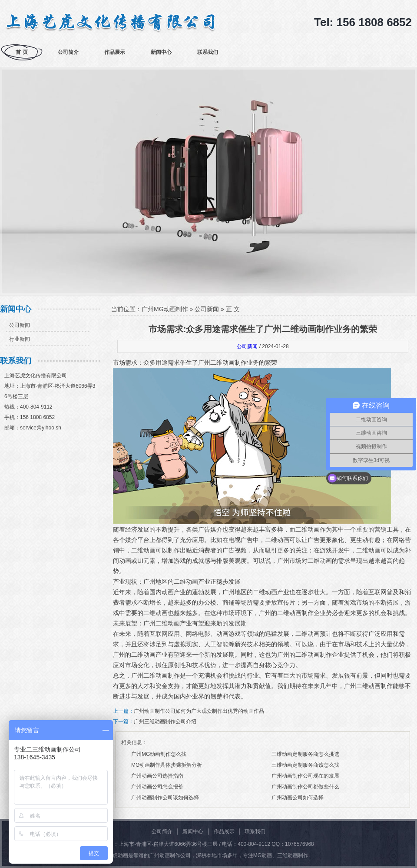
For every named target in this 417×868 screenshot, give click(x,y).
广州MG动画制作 (165, 309)
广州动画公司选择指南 (157, 776)
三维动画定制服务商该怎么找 (305, 765)
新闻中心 (161, 52)
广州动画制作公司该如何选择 (165, 798)
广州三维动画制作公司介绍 (165, 722)
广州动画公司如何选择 (298, 798)
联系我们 (208, 52)
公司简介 (68, 52)
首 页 (22, 52)
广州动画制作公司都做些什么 (305, 787)
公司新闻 (20, 325)
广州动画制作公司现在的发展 (305, 776)
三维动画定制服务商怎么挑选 (305, 754)
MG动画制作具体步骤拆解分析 (167, 765)
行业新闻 (20, 339)
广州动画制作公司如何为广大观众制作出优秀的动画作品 (199, 711)
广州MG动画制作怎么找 (159, 754)
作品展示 (115, 52)
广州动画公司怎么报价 (157, 787)
